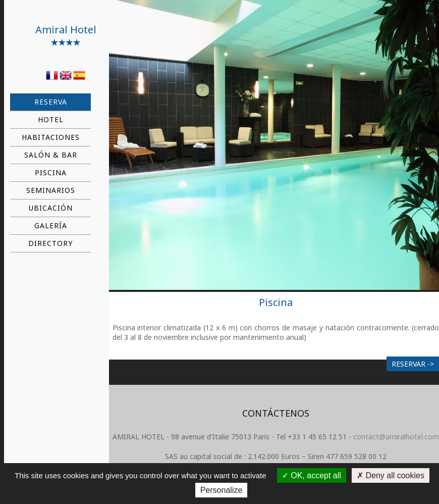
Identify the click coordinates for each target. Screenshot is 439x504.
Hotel (51, 119)
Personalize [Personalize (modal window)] (222, 490)
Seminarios (51, 190)
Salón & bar (51, 155)
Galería (51, 225)
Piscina (51, 172)
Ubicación (51, 208)
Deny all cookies (391, 475)
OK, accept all (312, 475)
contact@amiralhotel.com (396, 437)
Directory (50, 243)
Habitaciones (51, 137)
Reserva (51, 102)
